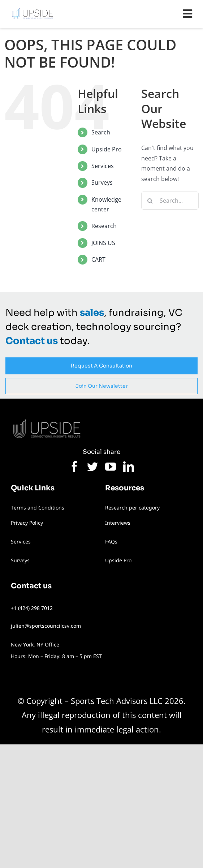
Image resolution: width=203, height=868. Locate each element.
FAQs (111, 542)
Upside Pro (107, 149)
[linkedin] (129, 467)
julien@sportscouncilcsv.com (46, 626)
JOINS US (103, 243)
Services (103, 166)
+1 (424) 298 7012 (32, 608)
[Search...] (170, 201)
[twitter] (92, 467)
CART (98, 259)
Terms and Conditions (38, 508)
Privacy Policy (27, 523)
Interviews (118, 523)
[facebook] (74, 467)
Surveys (102, 182)
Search (101, 132)
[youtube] (111, 467)
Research (104, 226)
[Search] (150, 201)
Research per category (132, 508)
